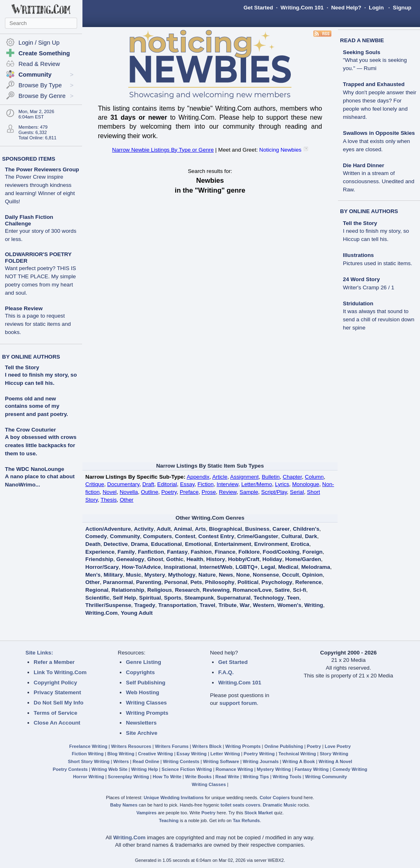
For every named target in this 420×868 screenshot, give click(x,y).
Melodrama (316, 567)
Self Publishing (146, 683)
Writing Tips (256, 777)
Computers (157, 536)
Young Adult (137, 613)
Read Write (227, 777)
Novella (129, 492)
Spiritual (150, 598)
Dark (311, 536)
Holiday (272, 559)
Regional (97, 590)
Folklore (249, 552)
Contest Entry (216, 536)
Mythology (182, 575)
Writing (314, 605)
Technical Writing (297, 754)
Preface (189, 492)
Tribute (227, 605)
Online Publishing (284, 746)
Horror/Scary (102, 567)
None (243, 575)
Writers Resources (131, 746)
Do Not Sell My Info (58, 703)
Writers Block (207, 746)
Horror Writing (89, 777)
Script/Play (274, 492)
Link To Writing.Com (60, 672)
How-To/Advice (141, 567)
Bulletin (271, 477)
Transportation (177, 605)
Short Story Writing (89, 761)
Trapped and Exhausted (380, 101)
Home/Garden (303, 559)
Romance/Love (252, 590)
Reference (308, 582)
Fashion (201, 552)
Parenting (149, 582)
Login (376, 8)
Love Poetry (338, 746)
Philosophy (220, 582)
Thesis (108, 500)
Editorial (167, 484)
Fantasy (177, 552)
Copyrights (140, 672)
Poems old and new (30, 399)
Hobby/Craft (244, 559)
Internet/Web (216, 567)
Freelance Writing (88, 746)
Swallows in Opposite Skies (379, 141)
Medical (288, 567)
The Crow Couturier (30, 430)
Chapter (292, 477)
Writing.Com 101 (302, 8)
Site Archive (142, 733)
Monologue (306, 484)
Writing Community (326, 777)
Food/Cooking (281, 552)
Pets (196, 582)
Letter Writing (225, 754)
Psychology (277, 582)
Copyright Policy (55, 683)
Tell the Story (22, 367)
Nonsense (266, 575)
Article (220, 477)
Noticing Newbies (280, 150)
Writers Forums (172, 746)
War (245, 605)
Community (125, 536)
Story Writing (334, 754)
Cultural (292, 536)
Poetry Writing (259, 754)
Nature (207, 575)
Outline (150, 492)
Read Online (146, 761)
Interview (227, 484)
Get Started (258, 8)
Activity (144, 529)
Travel (208, 605)
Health (195, 559)
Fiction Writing (88, 754)
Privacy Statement (57, 692)
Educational (167, 544)
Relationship (128, 590)
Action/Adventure (108, 529)
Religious (160, 590)
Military (113, 575)
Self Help (124, 598)
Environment (271, 544)
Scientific (97, 598)
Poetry (169, 492)
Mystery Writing (274, 769)
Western (263, 605)
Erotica (300, 544)
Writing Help (145, 769)
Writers (121, 761)
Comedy (96, 536)
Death (93, 544)
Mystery (155, 575)
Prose (209, 492)
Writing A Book (299, 761)
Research (187, 590)
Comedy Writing (350, 769)
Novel (110, 492)
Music (134, 575)
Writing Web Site (110, 769)
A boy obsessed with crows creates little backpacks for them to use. (41, 445)
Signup (402, 8)
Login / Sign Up (39, 43)
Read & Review (39, 64)
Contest (185, 536)
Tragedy (145, 605)
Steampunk (199, 598)
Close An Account (57, 723)
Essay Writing (192, 754)
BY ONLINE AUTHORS (31, 357)
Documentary (123, 484)
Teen (293, 598)
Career (281, 529)
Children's (306, 529)
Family (126, 552)
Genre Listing (144, 662)
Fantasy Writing (312, 769)
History (216, 559)
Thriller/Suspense (108, 605)
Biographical (225, 529)
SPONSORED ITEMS (29, 159)
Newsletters (141, 723)
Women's (289, 605)
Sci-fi (300, 590)
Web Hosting (143, 692)
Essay (187, 484)
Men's (93, 575)
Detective (115, 544)
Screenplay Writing (128, 777)
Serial (297, 492)
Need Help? (346, 8)
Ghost (155, 559)
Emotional (198, 544)
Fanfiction (151, 552)
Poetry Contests (70, 769)
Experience (100, 552)
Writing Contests (181, 761)
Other (127, 500)
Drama (139, 544)
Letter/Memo (257, 484)
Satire (282, 590)
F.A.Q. (226, 672)
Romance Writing (234, 769)
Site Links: (39, 653)
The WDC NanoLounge (34, 469)
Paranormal (118, 582)
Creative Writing (156, 754)
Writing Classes (146, 703)
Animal (183, 529)
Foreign (313, 552)
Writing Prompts (147, 713)
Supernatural (234, 598)
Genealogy (130, 559)
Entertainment (233, 544)
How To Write (167, 777)
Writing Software (221, 761)
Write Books (198, 777)
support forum (238, 703)
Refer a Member (54, 662)
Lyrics (282, 484)
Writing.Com (102, 613)
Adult (164, 529)
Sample (249, 492)
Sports (173, 598)
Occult (290, 575)
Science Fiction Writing (187, 769)
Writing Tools (287, 777)
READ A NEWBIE (362, 40)
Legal (268, 567)
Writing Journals (261, 761)
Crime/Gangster (258, 536)
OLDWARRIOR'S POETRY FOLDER (40, 274)
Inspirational (180, 567)
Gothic (175, 559)
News (226, 575)
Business (257, 529)
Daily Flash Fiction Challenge (41, 228)
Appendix (198, 477)
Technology (269, 598)
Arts (200, 529)
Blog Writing (121, 754)
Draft (148, 484)
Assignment (244, 477)
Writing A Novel (336, 761)
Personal (176, 582)
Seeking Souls (375, 60)
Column (314, 477)
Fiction (206, 484)
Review (228, 492)
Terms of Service (55, 713)
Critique (95, 484)
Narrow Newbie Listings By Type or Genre (163, 150)
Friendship (99, 559)
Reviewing (216, 590)
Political (248, 582)
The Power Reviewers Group (42, 185)
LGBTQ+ (247, 567)
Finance (225, 552)
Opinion (312, 575)
